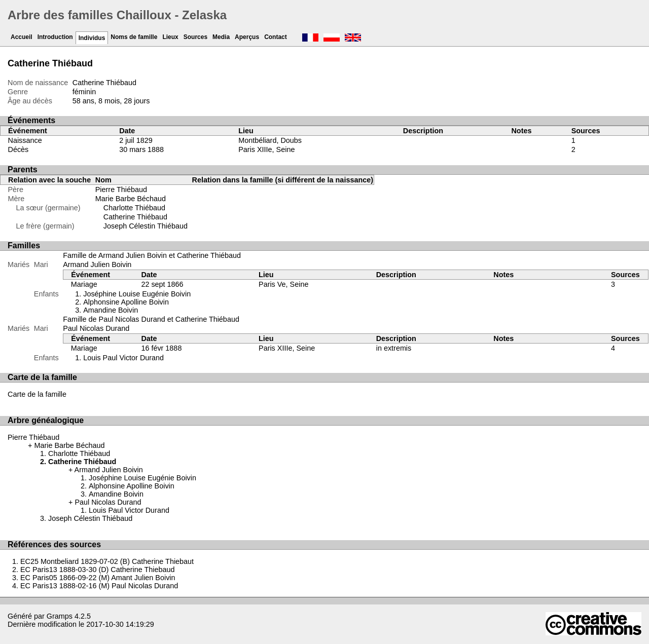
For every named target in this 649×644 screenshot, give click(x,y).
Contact (276, 37)
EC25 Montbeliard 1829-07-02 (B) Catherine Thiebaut (107, 561)
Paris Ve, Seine (283, 284)
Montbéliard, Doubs (270, 140)
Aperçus (247, 37)
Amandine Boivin (111, 310)
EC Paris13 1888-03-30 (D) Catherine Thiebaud (98, 570)
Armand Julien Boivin (97, 264)
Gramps (60, 616)
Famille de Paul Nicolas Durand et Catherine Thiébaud (151, 319)
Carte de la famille (37, 394)
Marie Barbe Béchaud (131, 199)
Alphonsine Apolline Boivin (126, 302)
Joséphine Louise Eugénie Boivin (137, 294)
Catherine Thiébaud (135, 217)
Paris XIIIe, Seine (266, 149)
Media (221, 37)
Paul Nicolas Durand (96, 328)
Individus (92, 38)
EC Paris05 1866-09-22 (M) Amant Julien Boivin (98, 578)
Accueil (22, 37)
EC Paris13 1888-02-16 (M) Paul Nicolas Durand (99, 586)
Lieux (170, 37)
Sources (195, 37)
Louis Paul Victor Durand (123, 358)
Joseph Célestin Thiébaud (146, 226)
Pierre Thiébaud (121, 190)
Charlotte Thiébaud (134, 208)
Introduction (55, 37)
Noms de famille (134, 37)
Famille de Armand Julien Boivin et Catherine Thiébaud (152, 255)
